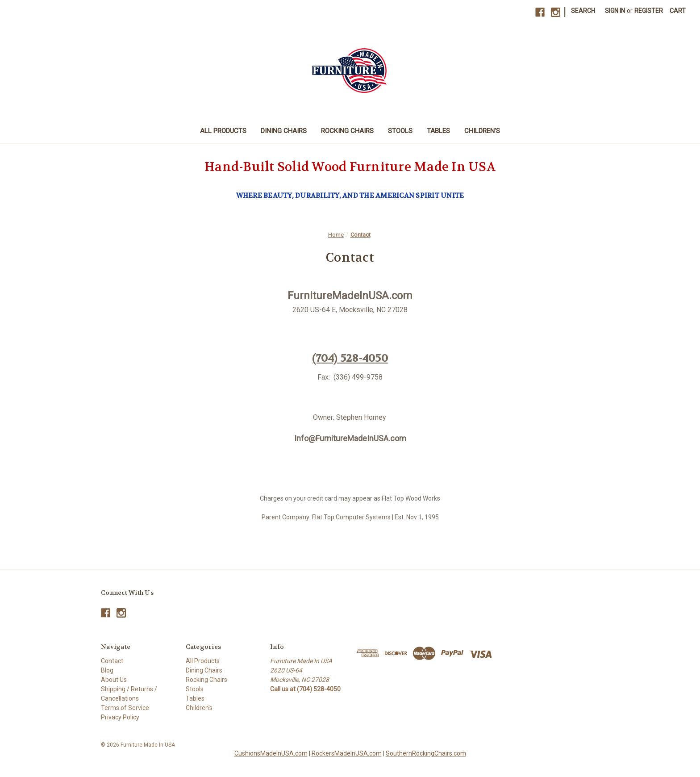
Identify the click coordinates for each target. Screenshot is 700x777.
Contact (112, 661)
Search (583, 11)
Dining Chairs (284, 131)
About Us (114, 680)
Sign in (615, 11)
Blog (107, 670)
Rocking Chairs (347, 131)
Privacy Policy (120, 717)
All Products (223, 131)
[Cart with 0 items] (678, 11)
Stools (400, 131)
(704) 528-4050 (350, 358)
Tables (438, 131)
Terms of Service (125, 708)
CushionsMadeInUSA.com (271, 753)
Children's (482, 131)
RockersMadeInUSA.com (347, 753)
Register (649, 11)
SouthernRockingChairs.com (426, 753)
